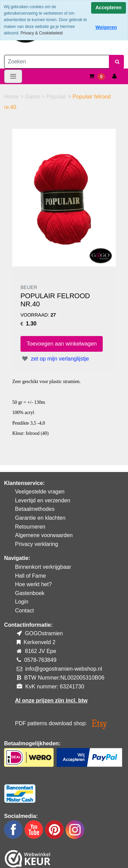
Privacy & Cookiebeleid (41, 33)
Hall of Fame (31, 576)
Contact (24, 611)
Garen (33, 97)
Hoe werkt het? (33, 584)
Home (12, 97)
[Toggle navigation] (13, 76)
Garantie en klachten (40, 518)
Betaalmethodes (35, 509)
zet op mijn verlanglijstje (55, 359)
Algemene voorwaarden (44, 535)
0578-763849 (40, 660)
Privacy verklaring (37, 544)
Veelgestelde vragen (40, 492)
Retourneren (30, 527)
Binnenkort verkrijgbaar (43, 567)
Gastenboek (30, 593)
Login (22, 602)
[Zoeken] (57, 62)
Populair (57, 97)
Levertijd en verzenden (43, 500)
